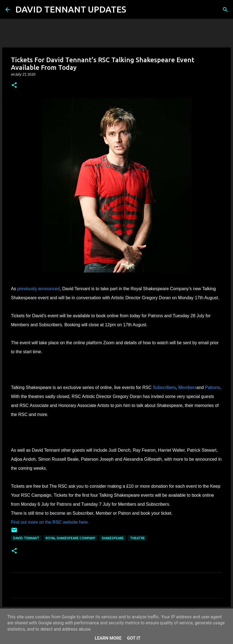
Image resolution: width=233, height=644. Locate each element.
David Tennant (26, 538)
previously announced (39, 289)
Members (188, 387)
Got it (134, 638)
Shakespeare (113, 538)
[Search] (134, 10)
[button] (14, 86)
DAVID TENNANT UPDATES (71, 9)
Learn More (108, 638)
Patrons (213, 387)
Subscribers (164, 387)
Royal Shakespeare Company (70, 538)
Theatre (137, 538)
